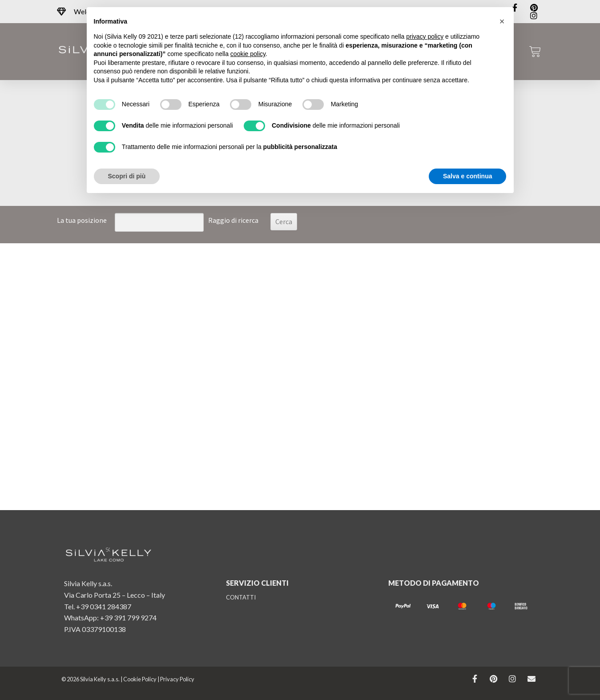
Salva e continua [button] (467, 176)
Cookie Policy (140, 679)
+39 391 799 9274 (128, 618)
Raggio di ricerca (233, 220)
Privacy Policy (177, 679)
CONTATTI (241, 597)
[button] (502, 21)
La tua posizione (82, 220)
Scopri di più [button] (127, 176)
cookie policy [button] (248, 54)
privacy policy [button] (425, 36)
